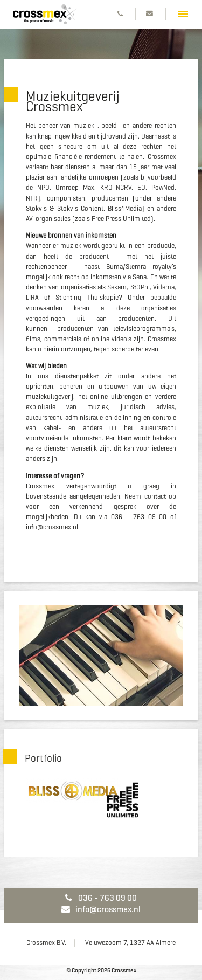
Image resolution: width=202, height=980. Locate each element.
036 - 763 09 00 (101, 898)
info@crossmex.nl (101, 909)
